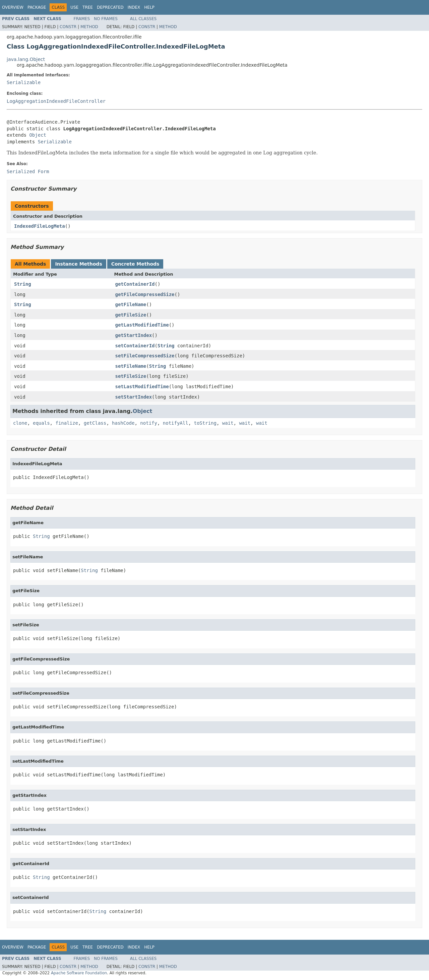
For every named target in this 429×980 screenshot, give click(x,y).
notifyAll (176, 423)
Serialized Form (28, 171)
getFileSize (131, 315)
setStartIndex (134, 397)
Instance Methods (78, 264)
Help (149, 7)
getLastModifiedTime (142, 325)
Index (134, 7)
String (23, 284)
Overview (13, 7)
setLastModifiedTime (142, 387)
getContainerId (135, 284)
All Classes (143, 19)
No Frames (106, 19)
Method (89, 27)
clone (20, 423)
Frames (82, 19)
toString (205, 423)
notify (149, 423)
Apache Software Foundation (79, 973)
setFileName (131, 366)
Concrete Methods (135, 264)
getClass (95, 423)
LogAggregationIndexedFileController (56, 101)
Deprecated (110, 7)
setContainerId (135, 346)
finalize (67, 423)
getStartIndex (134, 335)
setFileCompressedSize (145, 356)
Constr (68, 27)
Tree (88, 7)
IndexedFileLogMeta (40, 226)
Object (38, 135)
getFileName (131, 304)
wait (228, 423)
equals (41, 423)
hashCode (123, 423)
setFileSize (131, 376)
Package (37, 7)
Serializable (24, 82)
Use (74, 7)
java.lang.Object (26, 59)
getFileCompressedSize (145, 294)
